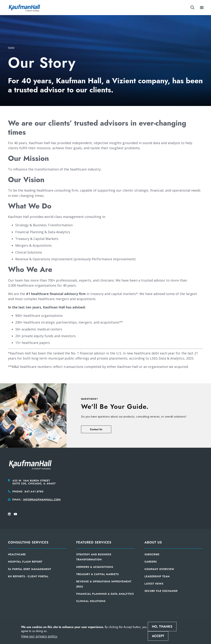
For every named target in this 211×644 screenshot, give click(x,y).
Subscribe (152, 554)
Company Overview (159, 569)
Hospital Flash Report (25, 562)
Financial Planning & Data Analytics (105, 594)
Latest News (154, 584)
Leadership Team (157, 576)
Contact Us (96, 429)
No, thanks (162, 627)
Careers (151, 562)
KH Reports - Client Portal (28, 576)
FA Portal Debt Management (30, 569)
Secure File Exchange (161, 591)
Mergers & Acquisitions (95, 567)
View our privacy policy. (39, 636)
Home (11, 48)
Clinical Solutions (91, 601)
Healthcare (17, 554)
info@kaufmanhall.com (42, 499)
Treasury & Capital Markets (97, 574)
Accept (158, 636)
